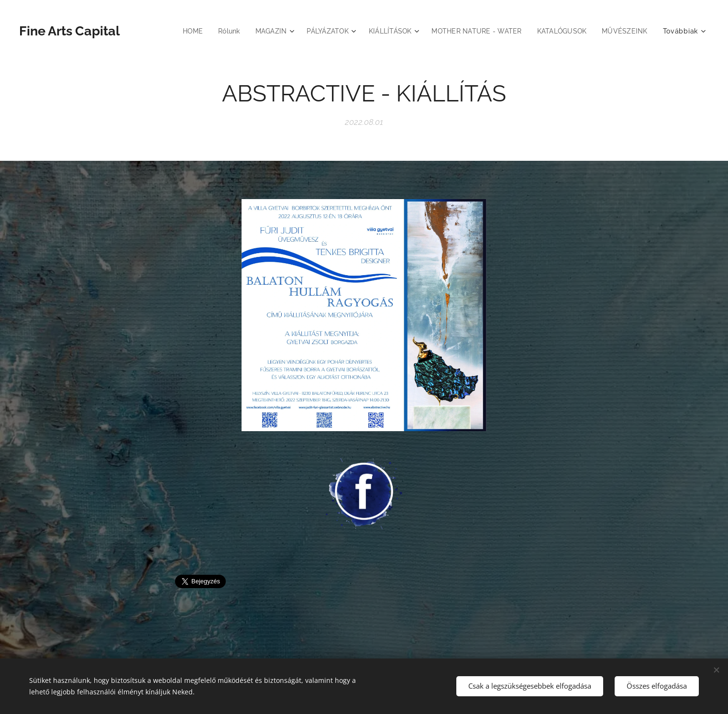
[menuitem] (179, 31)
